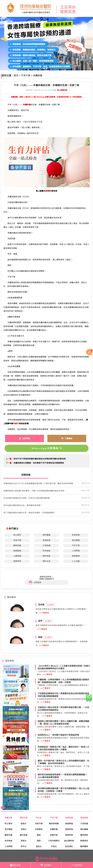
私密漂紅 (69, 846)
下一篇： (10, 463)
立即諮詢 (35, 582)
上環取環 (17, 556)
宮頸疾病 (46, 540)
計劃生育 (8, 818)
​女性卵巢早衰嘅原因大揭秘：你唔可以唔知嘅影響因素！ (28, 498)
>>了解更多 (44, 613)
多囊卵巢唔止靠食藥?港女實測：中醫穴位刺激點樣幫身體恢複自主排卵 (34, 491)
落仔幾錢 (76, 540)
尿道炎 (24, 841)
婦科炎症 (46, 561)
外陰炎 (54, 846)
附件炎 (24, 846)
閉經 (39, 841)
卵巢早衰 (54, 835)
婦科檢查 (46, 556)
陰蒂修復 (69, 835)
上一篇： (10, 459)
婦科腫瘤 (46, 535)
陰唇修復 (17, 561)
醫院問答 (84, 835)
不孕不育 (26, 76)
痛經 (39, 835)
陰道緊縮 (17, 551)
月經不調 (17, 540)
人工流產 (76, 561)
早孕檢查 (46, 551)
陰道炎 (24, 824)
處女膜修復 (69, 841)
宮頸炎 (24, 829)
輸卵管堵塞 (54, 824)
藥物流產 (17, 545)
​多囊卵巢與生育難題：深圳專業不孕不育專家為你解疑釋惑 (39, 463)
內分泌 (39, 818)
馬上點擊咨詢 (62, 90)
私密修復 (76, 535)
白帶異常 (39, 829)
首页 (16, 76)
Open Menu (90, 9)
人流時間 (76, 551)
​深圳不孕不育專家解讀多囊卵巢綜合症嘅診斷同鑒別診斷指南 (40, 459)
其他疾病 (84, 818)
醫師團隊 (84, 846)
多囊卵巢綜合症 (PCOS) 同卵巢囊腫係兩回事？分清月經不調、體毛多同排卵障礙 (38, 483)
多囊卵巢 (38, 76)
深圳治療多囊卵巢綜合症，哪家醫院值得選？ (23, 505)
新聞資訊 (84, 841)
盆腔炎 (39, 846)
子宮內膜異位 (54, 841)
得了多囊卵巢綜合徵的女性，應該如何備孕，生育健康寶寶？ (30, 513)
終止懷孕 (17, 535)
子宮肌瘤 (46, 545)
